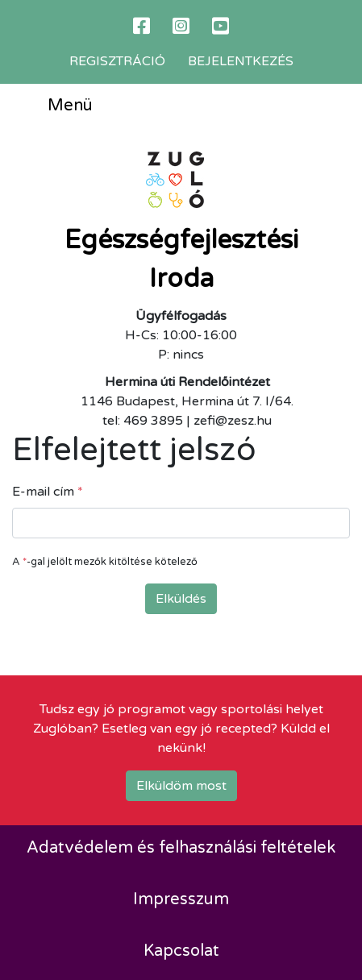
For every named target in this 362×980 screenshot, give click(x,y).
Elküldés (181, 599)
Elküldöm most (181, 786)
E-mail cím (48, 492)
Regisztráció (117, 61)
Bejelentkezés (241, 61)
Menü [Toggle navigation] (58, 106)
